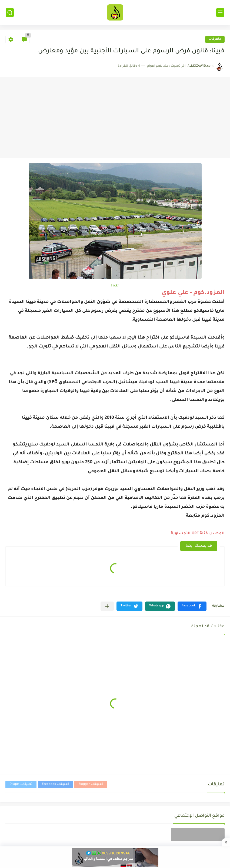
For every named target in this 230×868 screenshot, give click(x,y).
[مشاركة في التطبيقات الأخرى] (107, 606)
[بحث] (10, 13)
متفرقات (215, 39)
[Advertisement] (115, 117)
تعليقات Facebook (55, 784)
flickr (115, 286)
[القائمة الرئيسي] (220, 13)
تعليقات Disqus (21, 784)
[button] (192, 606)
